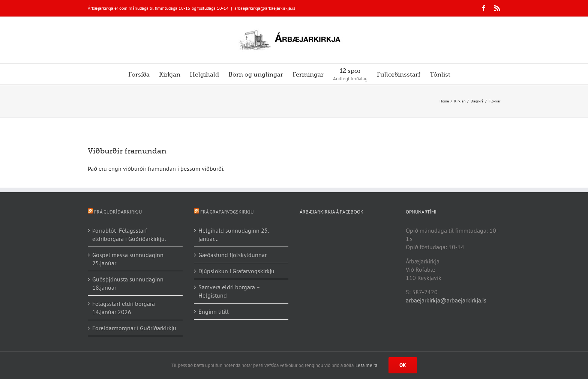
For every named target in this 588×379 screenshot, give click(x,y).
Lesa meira (366, 365)
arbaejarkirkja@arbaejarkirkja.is (265, 8)
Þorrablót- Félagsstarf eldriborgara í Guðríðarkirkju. (129, 235)
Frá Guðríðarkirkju (118, 212)
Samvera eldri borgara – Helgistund (229, 291)
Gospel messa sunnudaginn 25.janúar (128, 259)
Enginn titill (214, 311)
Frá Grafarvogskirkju (227, 212)
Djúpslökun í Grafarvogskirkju (236, 271)
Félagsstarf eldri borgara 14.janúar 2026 (124, 308)
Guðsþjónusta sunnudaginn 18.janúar (128, 283)
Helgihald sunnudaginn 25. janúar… (233, 235)
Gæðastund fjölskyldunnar (232, 255)
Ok (403, 365)
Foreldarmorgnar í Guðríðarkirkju (134, 328)
